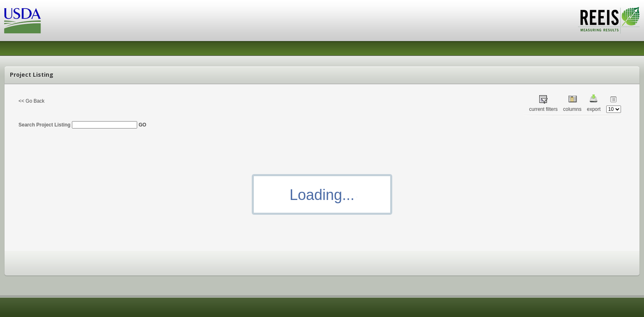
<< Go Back (31, 101)
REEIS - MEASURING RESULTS (609, 20)
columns (572, 109)
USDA (23, 21)
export (594, 109)
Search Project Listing (78, 125)
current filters (543, 109)
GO (142, 125)
